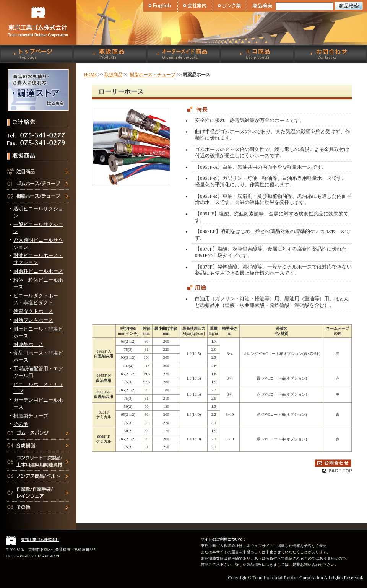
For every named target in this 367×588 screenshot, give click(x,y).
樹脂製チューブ (31, 416)
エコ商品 (257, 54)
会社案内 (195, 6)
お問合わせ (330, 54)
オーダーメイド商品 (183, 54)
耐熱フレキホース (33, 320)
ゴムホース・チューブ (38, 187)
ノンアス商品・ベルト (38, 480)
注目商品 (38, 174)
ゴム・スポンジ (38, 436)
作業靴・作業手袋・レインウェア (38, 495)
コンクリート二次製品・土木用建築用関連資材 (38, 464)
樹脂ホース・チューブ (38, 200)
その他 (21, 424)
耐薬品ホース (28, 344)
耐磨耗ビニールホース (38, 271)
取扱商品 (110, 54)
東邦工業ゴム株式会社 (38, 22)
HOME (91, 75)
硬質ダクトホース (33, 311)
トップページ (37, 54)
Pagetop (337, 471)
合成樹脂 (38, 449)
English (161, 6)
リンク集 (229, 6)
